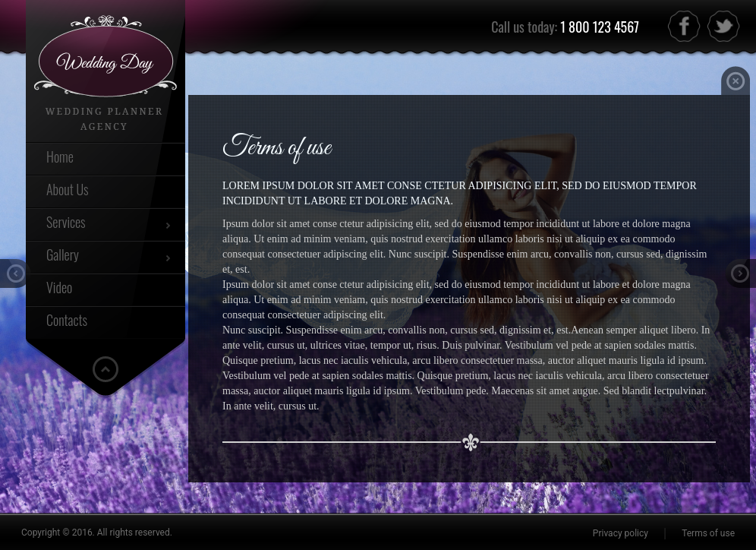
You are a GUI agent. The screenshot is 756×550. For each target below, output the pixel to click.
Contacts (67, 320)
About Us (68, 189)
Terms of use (708, 533)
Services (66, 222)
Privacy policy (621, 533)
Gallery (63, 254)
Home (60, 156)
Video (59, 287)
